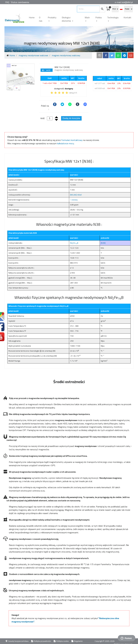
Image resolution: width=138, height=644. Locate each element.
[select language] (128, 9)
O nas (41, 19)
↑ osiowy (74, 200)
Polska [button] (99, 17)
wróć (46, 70)
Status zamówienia (20, 2)
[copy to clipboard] (99, 55)
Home (32, 17)
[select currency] (115, 9)
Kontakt (127, 17)
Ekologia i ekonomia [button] (67, 19)
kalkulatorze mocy (66, 143)
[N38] (103, 243)
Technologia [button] (113, 17)
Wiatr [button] (87, 17)
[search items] (88, 9)
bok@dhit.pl (127, 2)
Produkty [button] (52, 17)
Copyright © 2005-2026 (105, 641)
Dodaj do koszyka (71, 118)
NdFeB (74, 243)
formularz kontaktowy (72, 140)
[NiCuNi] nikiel (76, 195)
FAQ (7, 2)
